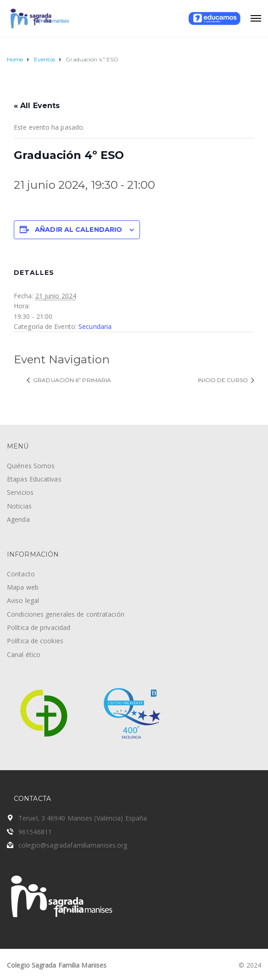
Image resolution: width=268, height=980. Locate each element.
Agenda (18, 519)
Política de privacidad (39, 627)
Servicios (20, 492)
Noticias (19, 506)
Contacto (21, 574)
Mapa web (23, 587)
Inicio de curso (223, 380)
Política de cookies (35, 641)
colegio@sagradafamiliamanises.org (73, 845)
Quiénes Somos (31, 466)
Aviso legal (23, 600)
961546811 (35, 832)
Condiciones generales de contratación (66, 614)
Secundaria (95, 326)
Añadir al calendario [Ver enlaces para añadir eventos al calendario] (78, 230)
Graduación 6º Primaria (71, 380)
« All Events (37, 106)
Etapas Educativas (34, 479)
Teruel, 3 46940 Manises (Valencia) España (83, 818)
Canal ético (24, 654)
